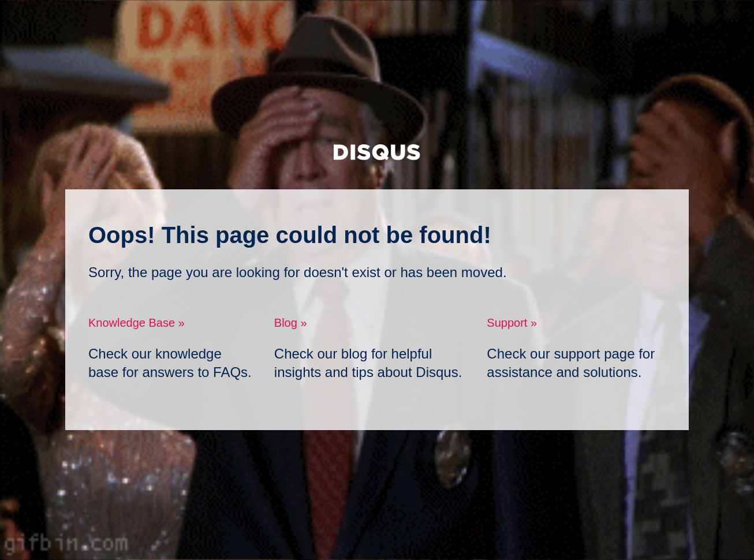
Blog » (291, 323)
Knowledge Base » (137, 323)
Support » (512, 323)
